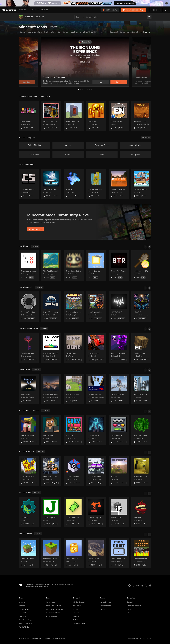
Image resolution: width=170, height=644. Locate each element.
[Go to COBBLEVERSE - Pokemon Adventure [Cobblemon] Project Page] (74, 471)
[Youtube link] (138, 586)
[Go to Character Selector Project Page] (29, 184)
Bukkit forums (77, 620)
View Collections (35, 229)
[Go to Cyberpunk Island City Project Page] (119, 389)
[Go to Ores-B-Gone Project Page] (74, 348)
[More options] (166, 10)
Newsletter (76, 613)
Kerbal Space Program (26, 620)
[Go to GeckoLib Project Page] (29, 512)
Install (119, 82)
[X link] (146, 586)
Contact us (103, 609)
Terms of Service (24, 638)
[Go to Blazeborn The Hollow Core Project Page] (141, 116)
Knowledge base (105, 602)
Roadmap (76, 616)
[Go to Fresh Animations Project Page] (29, 430)
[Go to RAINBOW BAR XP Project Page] (51, 348)
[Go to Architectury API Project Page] (96, 512)
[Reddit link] (150, 586)
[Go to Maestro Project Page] (74, 184)
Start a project (51, 602)
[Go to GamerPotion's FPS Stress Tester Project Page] (141, 553)
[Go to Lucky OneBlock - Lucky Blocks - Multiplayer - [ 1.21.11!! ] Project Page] (74, 553)
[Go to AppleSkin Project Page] (141, 512)
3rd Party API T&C (52, 616)
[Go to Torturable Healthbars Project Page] (119, 348)
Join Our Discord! (79, 602)
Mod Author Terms (59, 638)
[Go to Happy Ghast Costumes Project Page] (51, 116)
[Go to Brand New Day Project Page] (96, 266)
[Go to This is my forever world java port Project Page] (74, 389)
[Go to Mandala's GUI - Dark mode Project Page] (119, 430)
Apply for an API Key (53, 613)
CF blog (75, 609)
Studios (46, 10)
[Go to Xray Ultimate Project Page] (96, 430)
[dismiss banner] (167, 3)
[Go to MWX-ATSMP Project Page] (119, 307)
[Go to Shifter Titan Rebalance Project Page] (119, 266)
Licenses (47, 638)
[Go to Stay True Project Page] (74, 430)
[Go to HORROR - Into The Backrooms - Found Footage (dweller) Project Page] (141, 471)
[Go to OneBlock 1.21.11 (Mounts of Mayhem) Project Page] (51, 553)
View (101, 82)
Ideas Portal (77, 606)
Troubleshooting (105, 606)
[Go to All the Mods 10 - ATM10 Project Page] (29, 471)
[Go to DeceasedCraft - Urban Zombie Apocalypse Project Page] (51, 471)
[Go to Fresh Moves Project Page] (51, 430)
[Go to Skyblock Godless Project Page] (51, 184)
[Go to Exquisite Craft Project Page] (141, 348)
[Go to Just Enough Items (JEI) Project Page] (51, 512)
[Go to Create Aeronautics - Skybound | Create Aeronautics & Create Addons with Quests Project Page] (141, 184)
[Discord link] (142, 586)
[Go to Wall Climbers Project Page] (96, 348)
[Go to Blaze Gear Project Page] (96, 116)
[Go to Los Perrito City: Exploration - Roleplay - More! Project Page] (141, 389)
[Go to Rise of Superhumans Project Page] (51, 307)
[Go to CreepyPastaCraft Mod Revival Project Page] (74, 266)
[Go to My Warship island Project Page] (51, 389)
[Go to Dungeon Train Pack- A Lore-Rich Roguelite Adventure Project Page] (29, 307)
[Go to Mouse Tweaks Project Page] (119, 512)
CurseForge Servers (79, 624)
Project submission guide (54, 606)
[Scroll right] (150, 247)
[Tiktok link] (134, 586)
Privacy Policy (37, 638)
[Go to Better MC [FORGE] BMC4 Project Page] (96, 471)
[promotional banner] (85, 3)
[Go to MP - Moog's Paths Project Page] (119, 184)
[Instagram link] (129, 586)
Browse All (40, 17)
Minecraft (22, 606)
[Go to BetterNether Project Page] (29, 116)
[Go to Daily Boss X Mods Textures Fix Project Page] (29, 348)
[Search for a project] (111, 17)
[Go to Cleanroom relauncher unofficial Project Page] (29, 266)
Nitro (129, 613)
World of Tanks (24, 627)
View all (35, 246)
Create (35, 10)
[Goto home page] (9, 10)
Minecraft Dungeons (26, 624)
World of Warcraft (25, 609)
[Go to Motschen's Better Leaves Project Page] (141, 430)
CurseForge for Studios (134, 606)
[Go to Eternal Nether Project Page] (119, 116)
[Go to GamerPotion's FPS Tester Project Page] (119, 553)
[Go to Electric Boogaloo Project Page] (96, 184)
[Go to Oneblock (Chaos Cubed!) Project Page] (29, 553)
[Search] (149, 17)
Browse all (146, 138)
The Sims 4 (22, 613)
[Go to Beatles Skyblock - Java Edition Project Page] (96, 389)
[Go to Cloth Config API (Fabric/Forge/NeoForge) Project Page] (74, 512)
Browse (24, 10)
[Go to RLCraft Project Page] (119, 471)
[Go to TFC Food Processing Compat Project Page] (51, 266)
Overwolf (130, 602)
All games (22, 602)
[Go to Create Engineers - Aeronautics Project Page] (74, 307)
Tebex (129, 609)
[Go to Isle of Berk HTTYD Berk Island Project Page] (96, 553)
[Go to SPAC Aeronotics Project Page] (96, 307)
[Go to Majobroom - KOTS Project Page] (141, 266)
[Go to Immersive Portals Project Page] (74, 116)
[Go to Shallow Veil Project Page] (29, 389)
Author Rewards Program (54, 609)
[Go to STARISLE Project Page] (141, 307)
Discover (29, 17)
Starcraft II (22, 616)
